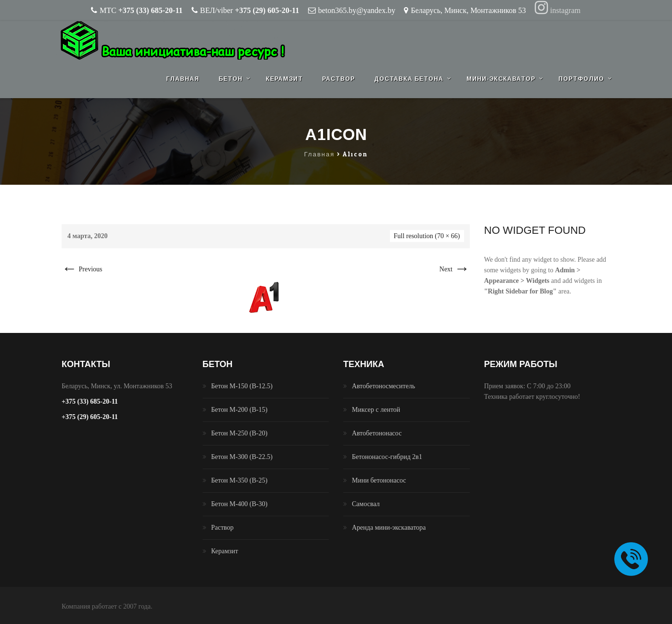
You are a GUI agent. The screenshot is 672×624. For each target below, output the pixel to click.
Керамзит (284, 79)
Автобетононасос (377, 433)
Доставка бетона (409, 79)
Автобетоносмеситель (383, 386)
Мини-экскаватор (501, 79)
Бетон (231, 79)
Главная (183, 79)
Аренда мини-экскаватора (389, 528)
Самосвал (366, 504)
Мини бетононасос (379, 480)
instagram (558, 10)
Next (455, 269)
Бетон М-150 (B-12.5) (242, 386)
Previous (82, 269)
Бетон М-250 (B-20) (239, 433)
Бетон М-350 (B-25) (239, 480)
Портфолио (581, 79)
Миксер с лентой (376, 410)
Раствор (338, 79)
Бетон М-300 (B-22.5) (242, 457)
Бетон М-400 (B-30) (239, 504)
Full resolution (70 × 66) (427, 236)
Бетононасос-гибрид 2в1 (387, 457)
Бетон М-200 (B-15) (239, 410)
